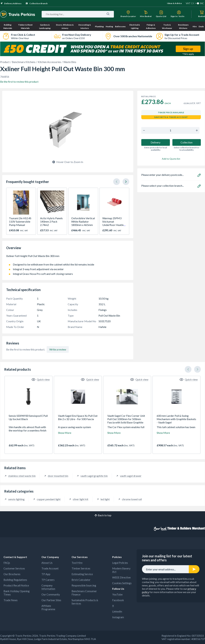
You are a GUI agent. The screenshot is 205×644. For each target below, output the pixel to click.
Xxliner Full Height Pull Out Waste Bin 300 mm (68, 258)
